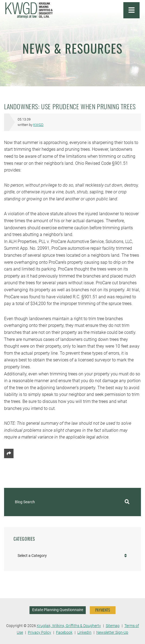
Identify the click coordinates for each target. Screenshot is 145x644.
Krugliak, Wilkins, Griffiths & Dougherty (69, 626)
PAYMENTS (103, 610)
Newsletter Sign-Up (112, 633)
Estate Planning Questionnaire (58, 610)
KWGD (38, 125)
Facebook (64, 633)
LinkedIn (84, 633)
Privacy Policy (39, 633)
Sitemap (113, 626)
